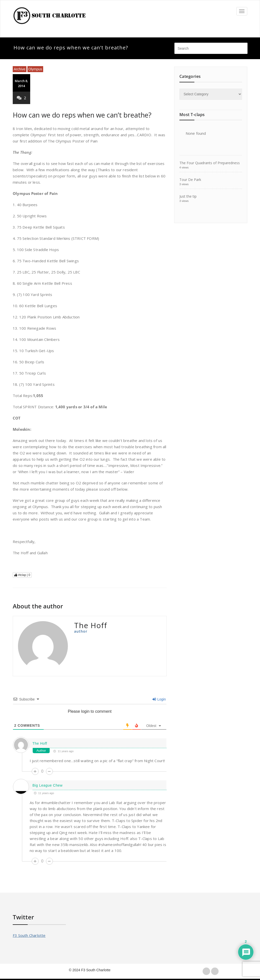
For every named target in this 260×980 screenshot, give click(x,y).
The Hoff (40, 743)
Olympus (35, 69)
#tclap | (22, 575)
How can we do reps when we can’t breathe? (82, 115)
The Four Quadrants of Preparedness (210, 163)
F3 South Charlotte (29, 935)
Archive (20, 69)
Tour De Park (190, 180)
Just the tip (188, 196)
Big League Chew (48, 785)
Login (159, 699)
